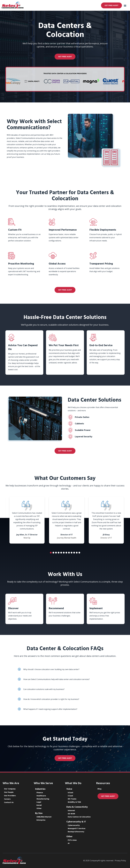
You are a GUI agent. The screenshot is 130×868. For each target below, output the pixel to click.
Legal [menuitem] (39, 802)
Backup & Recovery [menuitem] (76, 832)
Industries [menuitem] (40, 789)
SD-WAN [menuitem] (71, 814)
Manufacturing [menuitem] (43, 799)
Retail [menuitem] (39, 805)
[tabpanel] (27, 520)
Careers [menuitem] (7, 799)
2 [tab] (53, 553)
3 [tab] (56, 553)
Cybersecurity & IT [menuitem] (76, 822)
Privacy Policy (120, 861)
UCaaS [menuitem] (70, 793)
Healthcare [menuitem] (41, 796)
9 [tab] (72, 553)
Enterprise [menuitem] (41, 820)
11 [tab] (77, 553)
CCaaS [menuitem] (70, 796)
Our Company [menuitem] (10, 789)
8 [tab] (69, 553)
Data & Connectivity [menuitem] (77, 807)
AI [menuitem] (69, 843)
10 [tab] (74, 553)
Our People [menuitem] (9, 792)
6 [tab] (64, 553)
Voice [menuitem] (69, 789)
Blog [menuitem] (99, 789)
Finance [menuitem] (40, 793)
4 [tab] (59, 553)
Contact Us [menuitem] (9, 802)
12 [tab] (79, 553)
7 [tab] (66, 553)
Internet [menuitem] (71, 811)
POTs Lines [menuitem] (72, 840)
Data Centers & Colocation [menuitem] (79, 817)
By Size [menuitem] (39, 813)
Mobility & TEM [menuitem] (74, 802)
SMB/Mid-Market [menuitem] (44, 817)
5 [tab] (61, 553)
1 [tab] (51, 553)
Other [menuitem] (39, 808)
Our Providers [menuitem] (10, 796)
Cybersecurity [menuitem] (74, 825)
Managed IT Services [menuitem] (77, 829)
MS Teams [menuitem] (72, 799)
